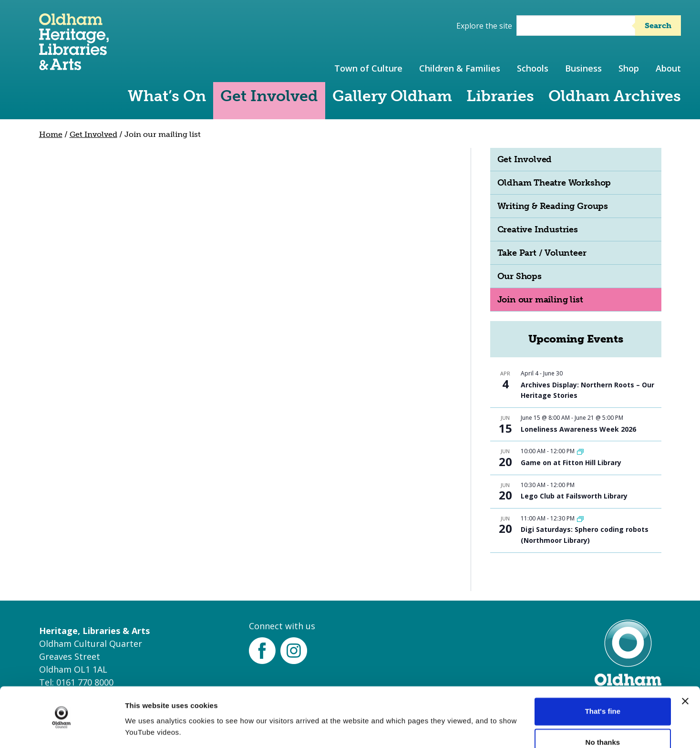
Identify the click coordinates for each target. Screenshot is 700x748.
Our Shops (520, 276)
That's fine (603, 682)
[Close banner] (685, 672)
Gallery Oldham (392, 96)
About (668, 68)
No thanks (603, 713)
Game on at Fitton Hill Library (571, 462)
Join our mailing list (540, 300)
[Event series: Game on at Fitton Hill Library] (580, 451)
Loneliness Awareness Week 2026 (578, 429)
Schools (533, 68)
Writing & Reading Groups (553, 206)
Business (583, 68)
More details (146, 729)
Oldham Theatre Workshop (554, 183)
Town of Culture (368, 68)
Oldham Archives (615, 96)
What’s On (167, 96)
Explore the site (484, 26)
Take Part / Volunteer (542, 253)
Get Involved (269, 96)
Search (658, 26)
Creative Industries (538, 229)
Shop (629, 68)
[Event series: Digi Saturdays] (580, 518)
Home (51, 134)
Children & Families (460, 68)
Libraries (500, 96)
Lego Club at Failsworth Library (574, 496)
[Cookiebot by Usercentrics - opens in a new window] (62, 729)
